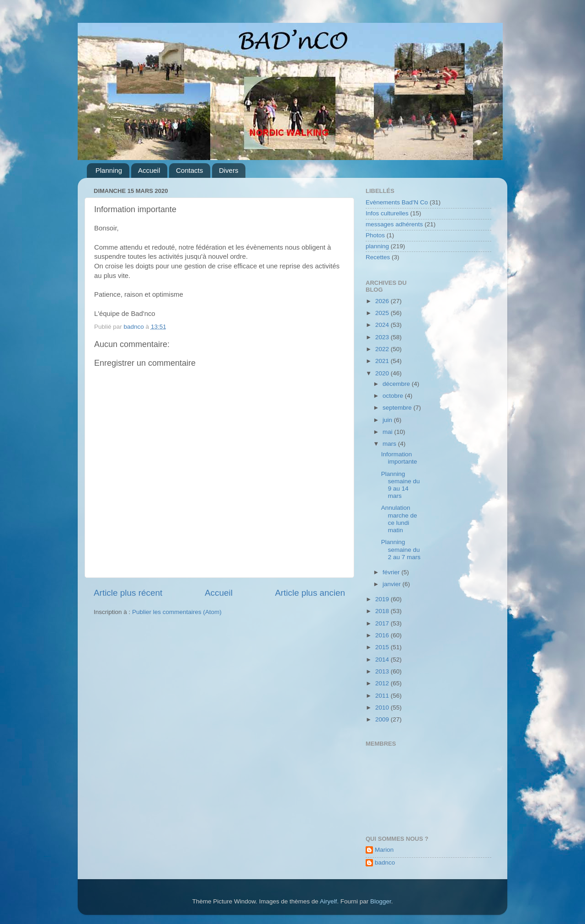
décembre (397, 384)
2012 (383, 683)
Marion (384, 850)
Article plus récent (128, 593)
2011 (383, 696)
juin (388, 420)
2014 (383, 660)
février (392, 572)
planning (377, 246)
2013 (383, 671)
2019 (383, 599)
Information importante (399, 458)
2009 (383, 719)
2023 (383, 337)
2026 (383, 301)
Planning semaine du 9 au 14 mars (401, 485)
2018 (383, 611)
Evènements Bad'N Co (397, 202)
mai (388, 432)
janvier (393, 584)
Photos (375, 235)
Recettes (378, 257)
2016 (383, 635)
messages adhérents (394, 224)
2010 (383, 708)
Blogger (381, 901)
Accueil (149, 170)
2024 (383, 325)
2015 (383, 647)
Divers (229, 170)
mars (390, 444)
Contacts (189, 170)
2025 (383, 313)
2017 (383, 623)
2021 (383, 361)
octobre (394, 396)
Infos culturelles (387, 213)
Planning (109, 170)
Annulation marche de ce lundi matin (399, 519)
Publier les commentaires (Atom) (177, 612)
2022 (383, 349)
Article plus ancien (310, 593)
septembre (398, 408)
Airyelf (329, 901)
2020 (383, 373)
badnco (385, 863)
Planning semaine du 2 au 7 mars (401, 549)
